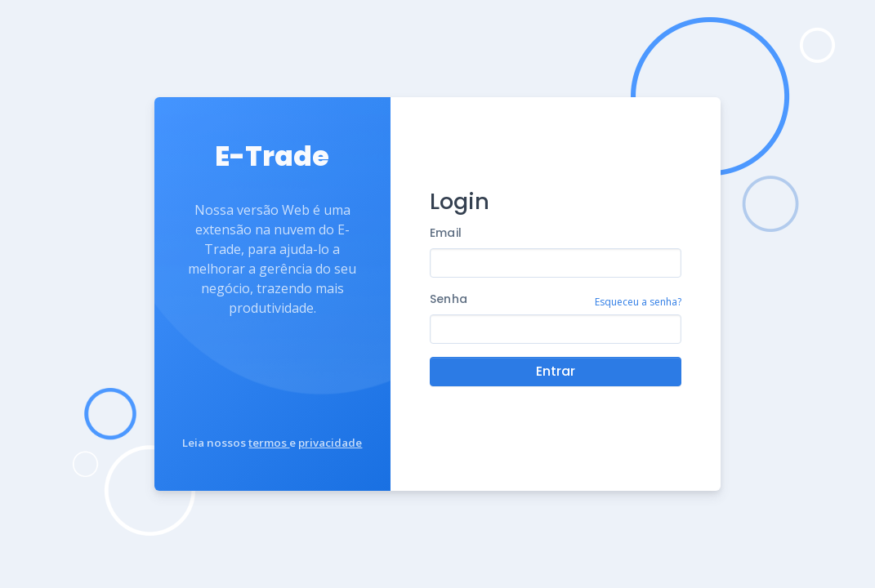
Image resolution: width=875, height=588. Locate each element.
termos (269, 443)
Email (446, 233)
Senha (449, 299)
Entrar (556, 371)
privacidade (330, 443)
